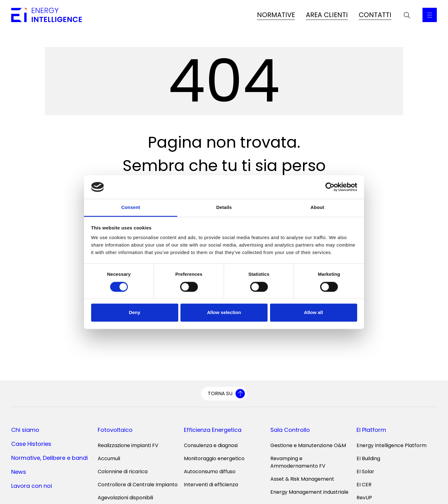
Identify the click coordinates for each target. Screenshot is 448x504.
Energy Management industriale (309, 492)
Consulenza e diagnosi (211, 445)
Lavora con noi (32, 486)
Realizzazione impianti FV (128, 445)
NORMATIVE (276, 15)
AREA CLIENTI (327, 15)
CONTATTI (375, 15)
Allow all (313, 313)
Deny (135, 313)
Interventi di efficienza (211, 485)
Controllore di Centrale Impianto (138, 485)
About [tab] (317, 208)
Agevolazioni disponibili (125, 498)
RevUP (364, 498)
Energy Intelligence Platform (392, 445)
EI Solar (365, 472)
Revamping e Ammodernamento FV (298, 462)
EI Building (368, 458)
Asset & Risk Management (302, 479)
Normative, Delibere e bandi (49, 458)
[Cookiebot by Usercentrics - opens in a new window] (330, 187)
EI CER (364, 485)
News (19, 472)
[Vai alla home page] (47, 15)
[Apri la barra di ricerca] (407, 15)
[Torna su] (224, 394)
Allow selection (224, 313)
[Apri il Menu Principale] (430, 15)
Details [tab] (224, 208)
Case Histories (31, 444)
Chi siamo (25, 430)
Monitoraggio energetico (214, 458)
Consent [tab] (131, 208)
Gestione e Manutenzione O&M (308, 445)
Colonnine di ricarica (123, 472)
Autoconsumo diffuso (210, 472)
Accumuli (109, 458)
